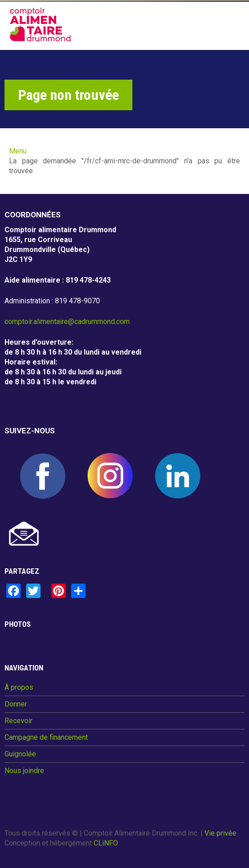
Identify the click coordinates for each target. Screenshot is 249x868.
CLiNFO (106, 843)
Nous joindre (24, 771)
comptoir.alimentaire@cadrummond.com (67, 322)
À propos (19, 688)
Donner (16, 704)
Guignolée (20, 754)
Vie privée (220, 833)
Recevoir (18, 721)
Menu (18, 151)
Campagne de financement (46, 738)
